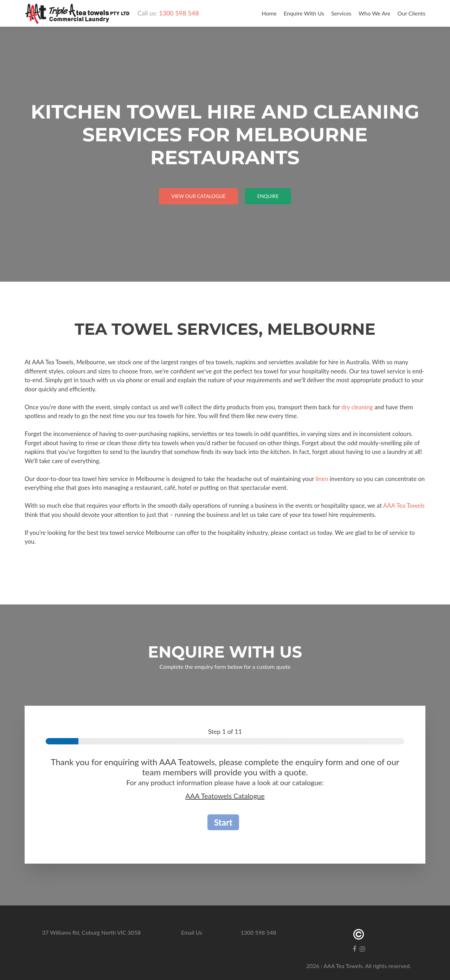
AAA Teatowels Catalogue (225, 796)
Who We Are (375, 13)
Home (269, 13)
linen (322, 479)
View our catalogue (198, 196)
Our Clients (412, 13)
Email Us (192, 932)
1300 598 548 (179, 13)
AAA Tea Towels (404, 505)
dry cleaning (357, 407)
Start (223, 822)
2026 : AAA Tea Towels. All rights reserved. (359, 966)
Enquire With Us (304, 13)
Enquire (268, 196)
